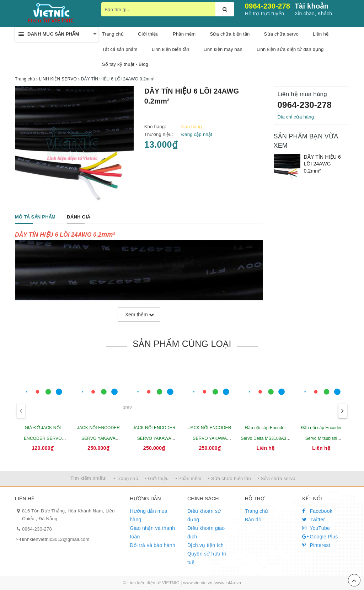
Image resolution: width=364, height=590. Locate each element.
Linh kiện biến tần (171, 49)
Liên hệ (321, 34)
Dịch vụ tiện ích (205, 545)
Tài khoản (312, 6)
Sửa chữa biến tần (230, 34)
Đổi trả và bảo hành (152, 545)
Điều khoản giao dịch (206, 532)
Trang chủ (257, 511)
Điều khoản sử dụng (204, 515)
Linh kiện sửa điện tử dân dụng (290, 49)
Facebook (317, 511)
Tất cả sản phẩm (120, 49)
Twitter (314, 520)
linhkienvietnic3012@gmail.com (56, 539)
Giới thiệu (148, 34)
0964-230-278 (268, 6)
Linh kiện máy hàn (223, 49)
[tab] (35, 217)
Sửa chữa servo (281, 34)
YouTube (316, 528)
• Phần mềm (188, 478)
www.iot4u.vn (228, 583)
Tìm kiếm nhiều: (89, 478)
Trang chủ (113, 34)
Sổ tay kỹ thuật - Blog (125, 64)
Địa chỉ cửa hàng (296, 117)
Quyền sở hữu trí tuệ (207, 558)
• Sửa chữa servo (277, 478)
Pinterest (316, 545)
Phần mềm (184, 34)
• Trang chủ (126, 478)
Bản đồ (253, 520)
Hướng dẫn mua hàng (149, 515)
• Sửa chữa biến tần (229, 478)
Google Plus (320, 537)
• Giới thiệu (157, 478)
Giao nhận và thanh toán (152, 532)
